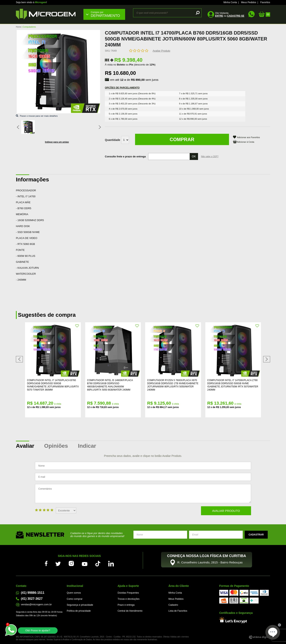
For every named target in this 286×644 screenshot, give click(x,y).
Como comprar (75, 599)
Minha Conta (230, 2)
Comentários (143, 494)
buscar (197, 13)
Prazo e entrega (126, 605)
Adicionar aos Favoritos (249, 137)
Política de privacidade (79, 611)
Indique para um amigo (57, 142)
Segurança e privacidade (80, 605)
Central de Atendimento (130, 611)
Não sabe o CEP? (210, 156)
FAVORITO (77, 326)
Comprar (182, 139)
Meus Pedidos (249, 2)
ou (230, 16)
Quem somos (74, 593)
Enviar (256, 535)
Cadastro (173, 605)
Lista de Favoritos (178, 611)
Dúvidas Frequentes (128, 593)
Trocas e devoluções (129, 599)
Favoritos (265, 2)
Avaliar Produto (161, 51)
